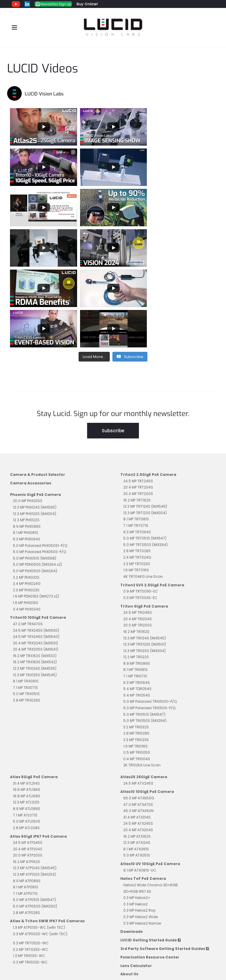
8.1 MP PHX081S (26, 452)
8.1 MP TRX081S (26, 600)
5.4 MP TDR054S (137, 608)
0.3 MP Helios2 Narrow (142, 843)
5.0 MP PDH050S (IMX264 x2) (38, 484)
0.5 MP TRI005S (137, 672)
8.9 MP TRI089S (137, 583)
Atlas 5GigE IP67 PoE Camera (38, 756)
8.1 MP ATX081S (136, 768)
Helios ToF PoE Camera (143, 798)
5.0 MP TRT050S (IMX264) (146, 464)
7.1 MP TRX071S (25, 607)
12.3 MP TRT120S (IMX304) (145, 432)
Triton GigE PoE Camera (144, 526)
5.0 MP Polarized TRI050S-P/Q (149, 627)
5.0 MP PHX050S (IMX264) (35, 490)
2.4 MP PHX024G (27, 503)
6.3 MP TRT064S (137, 451)
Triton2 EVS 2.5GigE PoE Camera (152, 504)
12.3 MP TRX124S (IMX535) (35, 588)
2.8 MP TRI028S (136, 652)
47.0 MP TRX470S (28, 543)
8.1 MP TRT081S (136, 438)
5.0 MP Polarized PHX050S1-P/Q (40, 465)
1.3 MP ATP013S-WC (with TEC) (39, 847)
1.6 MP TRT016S (136, 489)
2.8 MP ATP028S (26, 832)
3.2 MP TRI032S (136, 646)
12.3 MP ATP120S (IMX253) (34, 794)
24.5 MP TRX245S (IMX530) (36, 550)
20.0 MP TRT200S (138, 413)
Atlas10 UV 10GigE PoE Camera (150, 783)
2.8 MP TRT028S (137, 470)
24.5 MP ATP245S (28, 762)
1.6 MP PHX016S (26, 522)
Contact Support (190, 950)
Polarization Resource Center (150, 876)
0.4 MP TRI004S (137, 678)
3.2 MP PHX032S (26, 497)
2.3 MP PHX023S (26, 509)
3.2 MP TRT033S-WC (31, 869)
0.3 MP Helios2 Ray (139, 830)
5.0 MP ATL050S (27, 741)
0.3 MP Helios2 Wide (141, 836)
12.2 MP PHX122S (26, 439)
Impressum (117, 950)
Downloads (132, 851)
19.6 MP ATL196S (27, 709)
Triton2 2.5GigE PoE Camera (148, 394)
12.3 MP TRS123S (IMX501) (145, 564)
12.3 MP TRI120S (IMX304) (144, 570)
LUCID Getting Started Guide (151, 859)
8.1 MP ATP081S (26, 806)
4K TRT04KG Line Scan (143, 496)
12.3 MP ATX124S (137, 762)
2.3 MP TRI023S (136, 659)
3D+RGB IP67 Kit (137, 811)
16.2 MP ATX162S (137, 756)
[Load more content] (94, 276)
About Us (129, 893)
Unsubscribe (113, 956)
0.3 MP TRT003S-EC (140, 517)
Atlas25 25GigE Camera (144, 696)
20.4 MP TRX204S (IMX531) (35, 562)
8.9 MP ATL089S (27, 728)
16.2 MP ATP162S (26, 781)
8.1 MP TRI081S (136, 589)
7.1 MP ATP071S (25, 813)
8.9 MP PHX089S (27, 446)
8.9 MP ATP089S (27, 800)
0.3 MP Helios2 (136, 823)
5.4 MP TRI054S (137, 614)
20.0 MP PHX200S (28, 420)
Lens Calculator (136, 885)
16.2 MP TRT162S (137, 419)
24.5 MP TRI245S (138, 532)
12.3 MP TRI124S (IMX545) (145, 557)
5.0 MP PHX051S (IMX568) (35, 477)
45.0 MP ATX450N (138, 730)
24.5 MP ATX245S (138, 743)
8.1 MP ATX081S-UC (140, 790)
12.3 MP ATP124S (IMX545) (35, 787)
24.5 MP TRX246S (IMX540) (36, 556)
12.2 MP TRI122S (136, 576)
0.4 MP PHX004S (27, 528)
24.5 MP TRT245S (138, 400)
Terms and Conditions (76, 950)
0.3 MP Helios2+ (137, 817)
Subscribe (113, 350)
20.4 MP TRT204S (138, 406)
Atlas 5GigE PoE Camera (34, 696)
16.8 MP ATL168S (27, 715)
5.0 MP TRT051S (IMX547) (145, 457)
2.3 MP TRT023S (137, 483)
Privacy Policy (33, 950)
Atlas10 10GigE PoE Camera (147, 711)
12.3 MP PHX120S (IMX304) (35, 433)
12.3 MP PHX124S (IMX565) (35, 427)
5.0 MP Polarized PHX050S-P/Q (39, 471)
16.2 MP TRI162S (136, 551)
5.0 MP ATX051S (137, 774)
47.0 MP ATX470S (138, 724)
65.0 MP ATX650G (139, 717)
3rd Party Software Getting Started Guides (165, 868)
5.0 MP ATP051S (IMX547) (34, 819)
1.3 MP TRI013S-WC (29, 875)
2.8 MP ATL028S (26, 747)
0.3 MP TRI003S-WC (30, 881)
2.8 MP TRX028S (27, 619)
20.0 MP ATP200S (28, 774)
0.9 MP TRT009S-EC (141, 510)
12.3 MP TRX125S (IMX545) (35, 594)
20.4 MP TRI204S (138, 538)
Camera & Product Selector (38, 394)
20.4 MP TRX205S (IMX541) (36, 569)
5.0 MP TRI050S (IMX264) (145, 640)
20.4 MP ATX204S (138, 749)
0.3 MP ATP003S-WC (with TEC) (40, 853)
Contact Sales (152, 950)
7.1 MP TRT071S (136, 445)
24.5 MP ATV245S (138, 703)
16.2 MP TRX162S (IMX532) (35, 575)
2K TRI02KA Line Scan (142, 684)
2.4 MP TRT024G (137, 477)
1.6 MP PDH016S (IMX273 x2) (36, 515)
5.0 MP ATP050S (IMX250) (35, 825)
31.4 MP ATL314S (26, 703)
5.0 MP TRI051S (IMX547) (144, 634)
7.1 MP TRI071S (135, 595)
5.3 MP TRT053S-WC (31, 862)
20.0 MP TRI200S (138, 544)
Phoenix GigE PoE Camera (35, 414)
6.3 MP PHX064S (27, 458)
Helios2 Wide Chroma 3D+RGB (151, 804)
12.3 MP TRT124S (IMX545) (145, 426)
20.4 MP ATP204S (28, 768)
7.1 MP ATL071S (25, 734)
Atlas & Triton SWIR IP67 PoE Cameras (47, 840)
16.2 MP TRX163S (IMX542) (35, 581)
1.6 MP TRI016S (136, 665)
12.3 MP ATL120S (26, 721)
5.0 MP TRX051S (26, 613)
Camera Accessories (31, 402)
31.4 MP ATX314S (137, 736)
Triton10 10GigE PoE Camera (38, 537)
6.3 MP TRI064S (137, 602)
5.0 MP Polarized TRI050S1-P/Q (150, 621)
